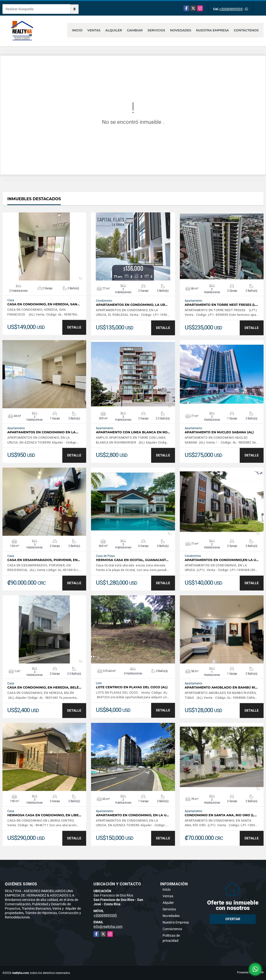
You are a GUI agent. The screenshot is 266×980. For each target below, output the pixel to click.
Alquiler (114, 30)
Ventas (94, 30)
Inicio (77, 30)
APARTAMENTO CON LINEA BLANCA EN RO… (133, 432)
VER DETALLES (44, 246)
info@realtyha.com (108, 926)
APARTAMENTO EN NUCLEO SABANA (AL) (219, 432)
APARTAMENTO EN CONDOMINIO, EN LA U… (132, 815)
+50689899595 (231, 9)
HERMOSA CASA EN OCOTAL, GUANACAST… (132, 560)
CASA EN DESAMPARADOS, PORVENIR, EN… (44, 560)
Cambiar (135, 30)
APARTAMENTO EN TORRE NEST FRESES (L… (221, 305)
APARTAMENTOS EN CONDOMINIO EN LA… (43, 432)
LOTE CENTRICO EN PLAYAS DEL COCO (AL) (132, 687)
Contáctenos (246, 30)
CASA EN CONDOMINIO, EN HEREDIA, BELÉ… (44, 687)
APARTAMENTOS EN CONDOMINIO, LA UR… (132, 305)
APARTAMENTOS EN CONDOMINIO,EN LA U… (222, 560)
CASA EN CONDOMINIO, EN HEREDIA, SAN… (43, 304)
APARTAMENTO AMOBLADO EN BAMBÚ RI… (221, 687)
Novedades (180, 30)
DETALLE (74, 327)
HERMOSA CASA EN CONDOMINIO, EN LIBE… (44, 815)
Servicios (156, 30)
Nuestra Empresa (213, 30)
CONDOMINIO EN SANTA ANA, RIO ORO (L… (221, 815)
